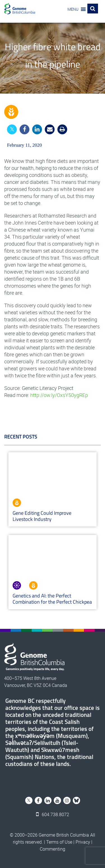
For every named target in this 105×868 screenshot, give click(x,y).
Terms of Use (59, 842)
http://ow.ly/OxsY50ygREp (59, 395)
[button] (73, 9)
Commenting (53, 849)
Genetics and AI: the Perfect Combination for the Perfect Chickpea (52, 599)
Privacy (83, 842)
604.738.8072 (53, 814)
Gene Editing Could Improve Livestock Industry (42, 516)
